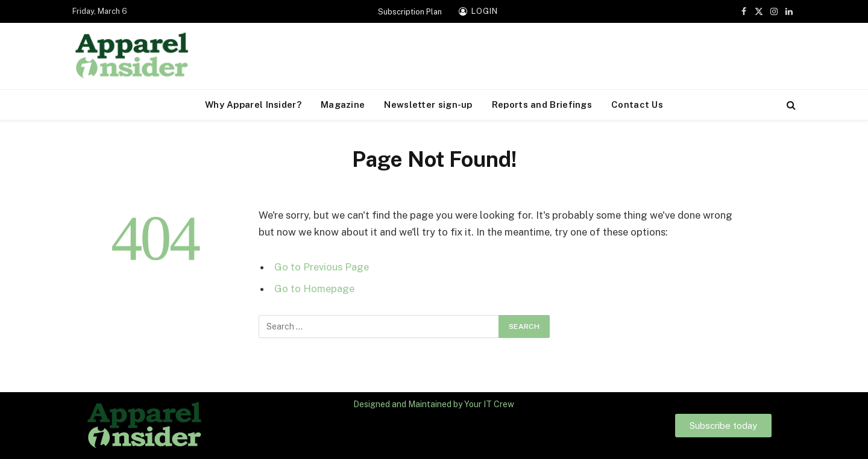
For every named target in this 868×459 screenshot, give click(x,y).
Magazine (343, 105)
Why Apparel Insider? (253, 105)
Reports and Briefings (542, 105)
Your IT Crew (489, 404)
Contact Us (637, 105)
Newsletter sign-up (428, 105)
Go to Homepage (314, 289)
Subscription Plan (410, 12)
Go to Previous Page (322, 267)
